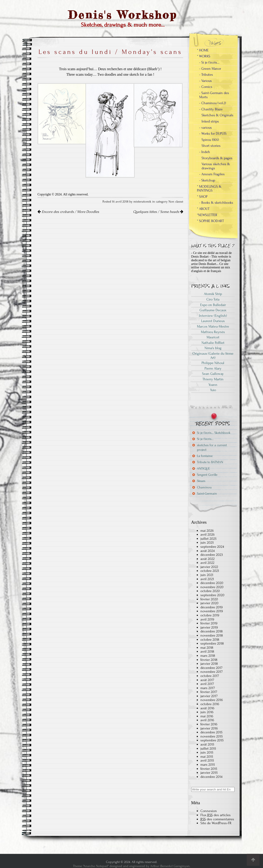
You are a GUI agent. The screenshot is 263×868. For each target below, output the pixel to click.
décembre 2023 (212, 555)
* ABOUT (203, 209)
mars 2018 (208, 656)
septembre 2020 (212, 595)
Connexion (209, 811)
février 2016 (209, 724)
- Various (206, 81)
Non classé (176, 202)
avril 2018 (207, 651)
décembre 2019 (212, 607)
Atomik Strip (213, 294)
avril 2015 (207, 760)
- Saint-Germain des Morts (214, 95)
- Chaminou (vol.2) (213, 103)
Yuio (213, 390)
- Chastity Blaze (211, 109)
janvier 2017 (209, 696)
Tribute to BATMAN (210, 462)
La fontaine (205, 456)
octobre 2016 (210, 704)
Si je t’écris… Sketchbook (214, 433)
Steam (201, 481)
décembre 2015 (211, 732)
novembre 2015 (212, 736)
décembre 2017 (211, 668)
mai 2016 (207, 716)
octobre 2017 (210, 676)
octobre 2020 (210, 591)
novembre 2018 (212, 635)
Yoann (213, 385)
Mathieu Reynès (213, 332)
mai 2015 (207, 757)
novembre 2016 (212, 700)
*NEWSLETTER (207, 215)
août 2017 (207, 680)
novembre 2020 (212, 587)
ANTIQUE (203, 469)
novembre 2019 (212, 611)
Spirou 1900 (210, 140)
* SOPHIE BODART (210, 221)
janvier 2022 (209, 567)
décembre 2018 (212, 631)
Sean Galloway (213, 374)
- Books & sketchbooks (216, 203)
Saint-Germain (207, 494)
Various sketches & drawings (216, 166)
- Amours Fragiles (212, 174)
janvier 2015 (209, 773)
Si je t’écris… (205, 439)
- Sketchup (207, 180)
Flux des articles (216, 815)
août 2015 (207, 744)
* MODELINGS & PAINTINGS (209, 189)
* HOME (203, 50)
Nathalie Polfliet (213, 343)
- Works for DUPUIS (213, 134)
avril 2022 (207, 563)
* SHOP (202, 197)
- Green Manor (210, 69)
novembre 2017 (212, 672)
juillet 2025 (208, 539)
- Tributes (206, 75)
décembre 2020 (212, 583)
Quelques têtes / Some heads (158, 212)
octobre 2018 (210, 640)
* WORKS (204, 56)
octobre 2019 (210, 615)
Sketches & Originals (217, 115)
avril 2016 (207, 720)
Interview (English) (213, 316)
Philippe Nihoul (213, 363)
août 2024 (208, 551)
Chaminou (204, 487)
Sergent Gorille (207, 475)
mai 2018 (207, 648)
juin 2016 (207, 712)
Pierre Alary (213, 368)
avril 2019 (207, 619)
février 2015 (209, 769)
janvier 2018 (209, 664)
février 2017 (209, 692)
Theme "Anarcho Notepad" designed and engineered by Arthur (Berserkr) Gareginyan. (132, 866)
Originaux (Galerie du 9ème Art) (213, 356)
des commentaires (217, 819)
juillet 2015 (208, 748)
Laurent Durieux (213, 321)
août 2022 (208, 559)
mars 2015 (208, 765)
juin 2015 (207, 752)
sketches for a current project (212, 447)
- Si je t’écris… (209, 62)
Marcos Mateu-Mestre (213, 326)
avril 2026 (208, 534)
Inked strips (210, 121)
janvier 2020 (209, 603)
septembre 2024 (212, 547)
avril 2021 (207, 579)
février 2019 (209, 623)
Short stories (211, 146)
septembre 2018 (212, 643)
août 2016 (207, 708)
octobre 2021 (210, 571)
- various (206, 128)
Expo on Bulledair (213, 305)
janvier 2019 (209, 627)
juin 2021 (207, 575)
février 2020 (209, 599)
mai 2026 (207, 531)
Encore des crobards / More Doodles (68, 212)
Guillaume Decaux (213, 310)
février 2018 (209, 660)
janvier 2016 (209, 728)
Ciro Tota (213, 299)
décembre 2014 (211, 777)
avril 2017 (207, 684)
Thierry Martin (213, 379)
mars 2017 (208, 688)
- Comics (206, 87)
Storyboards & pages (217, 158)
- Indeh (205, 152)
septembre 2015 (212, 740)
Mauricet (213, 337)
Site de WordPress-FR (216, 823)
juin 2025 (207, 542)
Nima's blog (213, 348)
